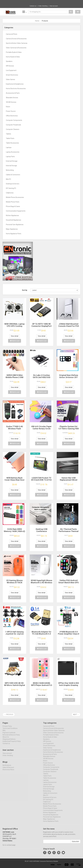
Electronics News (8, 771)
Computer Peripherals (13, 125)
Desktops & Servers (13, 184)
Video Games (10, 79)
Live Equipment (11, 70)
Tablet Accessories (12, 143)
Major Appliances (12, 229)
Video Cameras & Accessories (16, 48)
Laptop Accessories (13, 152)
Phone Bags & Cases (13, 206)
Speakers (9, 61)
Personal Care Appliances (15, 225)
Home (37, 21)
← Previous (9, 714)
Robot (8, 107)
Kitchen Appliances (12, 215)
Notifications (7, 767)
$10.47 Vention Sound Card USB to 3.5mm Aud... (49, 2)
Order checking (43, 6)
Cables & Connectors (13, 175)
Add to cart (15, 341)
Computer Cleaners (13, 129)
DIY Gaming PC (11, 188)
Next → (76, 714)
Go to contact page (9, 847)
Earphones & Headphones (15, 84)
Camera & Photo (12, 34)
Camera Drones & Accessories (16, 39)
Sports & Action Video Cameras (17, 43)
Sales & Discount (8, 769)
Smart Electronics (12, 75)
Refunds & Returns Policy (11, 737)
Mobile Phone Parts (13, 202)
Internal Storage (11, 166)
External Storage (12, 161)
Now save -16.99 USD (27, 2)
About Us (6, 739)
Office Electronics (12, 116)
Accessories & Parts (13, 93)
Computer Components (14, 120)
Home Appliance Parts (14, 234)
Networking (10, 170)
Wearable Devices (12, 98)
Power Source (11, 111)
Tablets (8, 134)
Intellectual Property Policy (12, 743)
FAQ (4, 732)
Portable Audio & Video (14, 52)
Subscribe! (75, 843)
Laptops (9, 147)
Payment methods (9, 734)
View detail (15, 336)
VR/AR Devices (11, 102)
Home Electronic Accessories (16, 89)
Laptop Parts (10, 157)
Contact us (33, 6)
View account (54, 6)
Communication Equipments (16, 211)
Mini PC (8, 179)
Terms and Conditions (10, 730)
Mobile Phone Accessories (15, 197)
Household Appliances (14, 220)
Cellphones (10, 193)
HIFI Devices (10, 66)
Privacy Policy (7, 728)
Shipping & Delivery (9, 741)
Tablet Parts (10, 138)
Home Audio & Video (13, 57)
